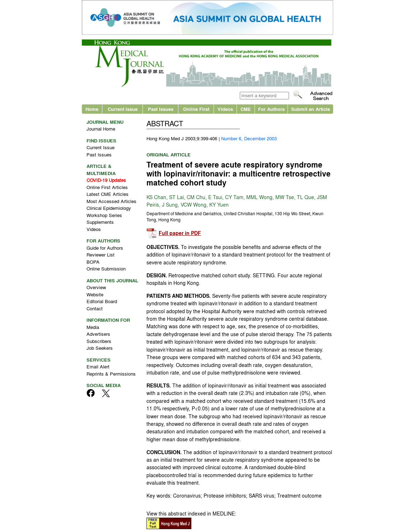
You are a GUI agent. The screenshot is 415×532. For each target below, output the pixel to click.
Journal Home (101, 129)
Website (95, 294)
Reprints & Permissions (111, 374)
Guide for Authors (105, 248)
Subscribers (99, 341)
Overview (96, 287)
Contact (95, 308)
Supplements (100, 222)
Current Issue (123, 109)
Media (93, 327)
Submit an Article (311, 109)
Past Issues (161, 109)
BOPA (93, 262)
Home (92, 109)
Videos (225, 109)
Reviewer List (101, 255)
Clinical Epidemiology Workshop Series (109, 211)
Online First (196, 109)
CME (246, 109)
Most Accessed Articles (111, 201)
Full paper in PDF (180, 233)
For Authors (271, 109)
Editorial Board (102, 301)
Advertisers (98, 334)
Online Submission (106, 269)
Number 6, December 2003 (249, 138)
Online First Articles (107, 187)
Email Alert (98, 366)
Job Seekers (100, 348)
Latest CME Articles (108, 194)
